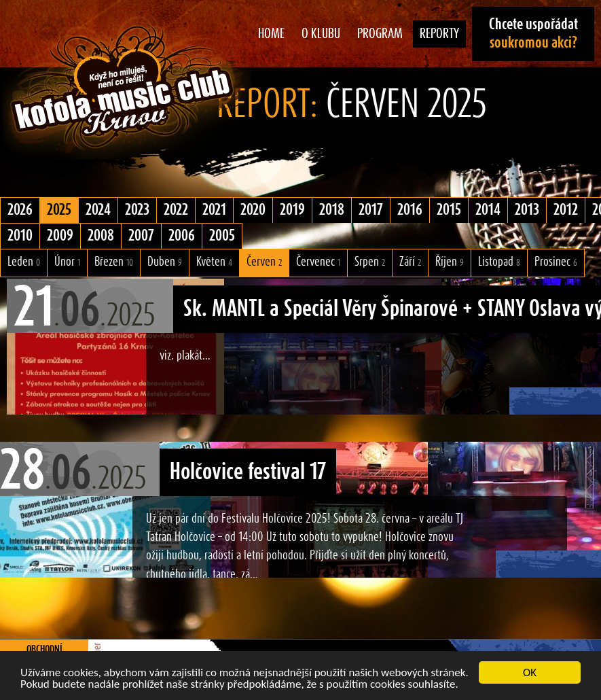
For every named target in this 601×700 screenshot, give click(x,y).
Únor (67, 262)
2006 (182, 236)
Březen (114, 262)
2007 (141, 236)
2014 (488, 210)
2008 (101, 236)
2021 (214, 210)
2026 (20, 210)
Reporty (439, 34)
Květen (214, 262)
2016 (410, 210)
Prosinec (556, 262)
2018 (332, 210)
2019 (292, 210)
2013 (527, 210)
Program (380, 34)
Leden (24, 262)
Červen (264, 262)
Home (271, 34)
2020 (253, 210)
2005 (222, 236)
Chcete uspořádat (533, 34)
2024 (98, 210)
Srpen (370, 262)
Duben (165, 262)
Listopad (499, 262)
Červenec (318, 262)
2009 (60, 236)
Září (410, 262)
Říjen (450, 262)
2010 (20, 236)
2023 (137, 210)
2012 (566, 210)
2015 (449, 210)
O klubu (321, 34)
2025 (59, 210)
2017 (371, 210)
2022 (176, 210)
